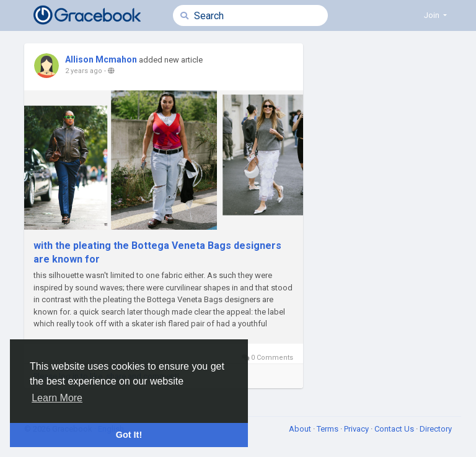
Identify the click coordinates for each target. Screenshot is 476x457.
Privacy (357, 429)
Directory (436, 429)
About (301, 429)
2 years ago (84, 71)
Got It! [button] (129, 435)
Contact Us (395, 429)
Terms (328, 429)
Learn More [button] (57, 398)
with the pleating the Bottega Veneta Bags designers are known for (157, 252)
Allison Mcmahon (101, 59)
